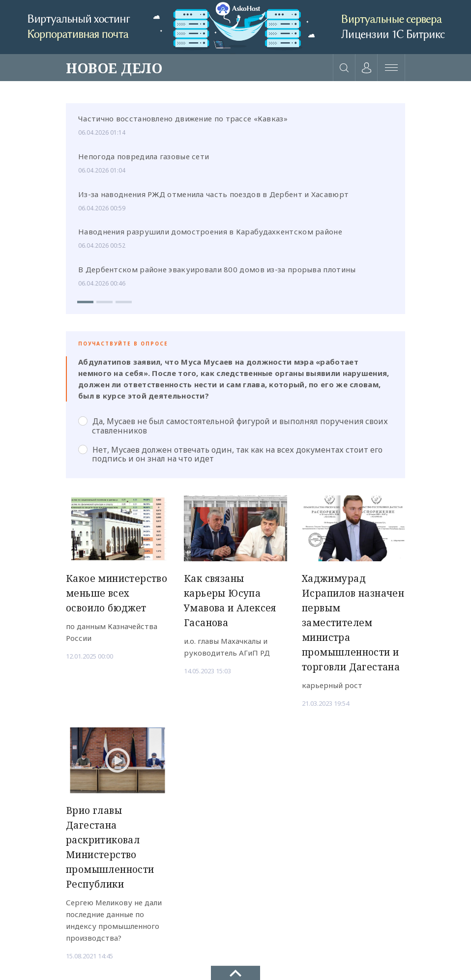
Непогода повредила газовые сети (144, 156)
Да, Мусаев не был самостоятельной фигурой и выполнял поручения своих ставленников (233, 426)
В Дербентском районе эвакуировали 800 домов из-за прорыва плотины (217, 269)
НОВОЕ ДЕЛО (114, 68)
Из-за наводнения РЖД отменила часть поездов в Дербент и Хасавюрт (213, 194)
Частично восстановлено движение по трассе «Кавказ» (183, 118)
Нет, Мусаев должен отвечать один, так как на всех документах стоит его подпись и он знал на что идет (230, 454)
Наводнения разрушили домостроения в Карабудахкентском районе (210, 231)
